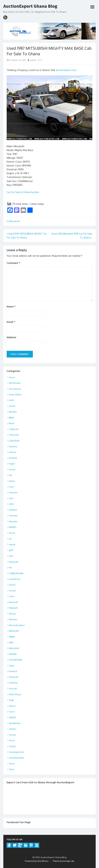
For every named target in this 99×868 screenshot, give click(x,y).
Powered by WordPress (37, 861)
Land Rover (15, 579)
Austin (12, 406)
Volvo (12, 764)
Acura (12, 377)
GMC (11, 504)
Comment (13, 263)
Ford (11, 487)
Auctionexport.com (66, 70)
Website (11, 337)
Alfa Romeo (15, 383)
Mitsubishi (15, 221)
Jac (10, 539)
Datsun (13, 452)
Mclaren (13, 619)
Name (11, 306)
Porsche (13, 689)
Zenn (12, 769)
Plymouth (14, 677)
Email (11, 322)
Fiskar (12, 481)
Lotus (12, 596)
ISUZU (12, 533)
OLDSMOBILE (16, 660)
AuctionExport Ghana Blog (30, 6)
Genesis (13, 492)
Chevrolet (14, 435)
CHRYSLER (14, 441)
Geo (11, 498)
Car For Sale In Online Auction (23, 192)
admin (32, 60)
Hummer (13, 516)
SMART (13, 717)
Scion (12, 712)
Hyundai (13, 521)
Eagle (12, 464)
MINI (11, 642)
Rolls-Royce (15, 694)
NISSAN (13, 654)
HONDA (13, 510)
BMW (12, 418)
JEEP (11, 550)
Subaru (13, 729)
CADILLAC (14, 429)
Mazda (12, 614)
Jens (11, 556)
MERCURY (14, 631)
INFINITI (13, 527)
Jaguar (12, 544)
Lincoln (13, 591)
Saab (11, 700)
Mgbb (12, 637)
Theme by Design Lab (63, 861)
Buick (12, 423)
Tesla (12, 740)
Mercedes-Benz (17, 625)
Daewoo (13, 446)
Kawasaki (14, 562)
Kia (10, 567)
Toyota (12, 746)
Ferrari (12, 469)
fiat (10, 475)
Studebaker (15, 723)
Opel (12, 666)
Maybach (13, 608)
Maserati (13, 602)
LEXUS (12, 585)
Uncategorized (16, 752)
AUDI (11, 400)
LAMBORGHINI (16, 573)
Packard (13, 671)
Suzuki (12, 735)
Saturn (12, 706)
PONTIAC (13, 683)
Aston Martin (15, 394)
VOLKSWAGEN (16, 758)
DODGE (13, 458)
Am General (15, 389)
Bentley (13, 412)
